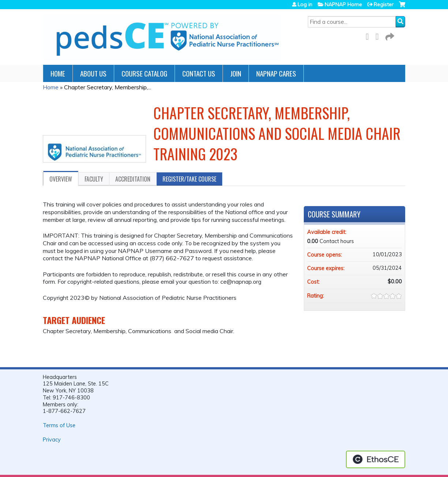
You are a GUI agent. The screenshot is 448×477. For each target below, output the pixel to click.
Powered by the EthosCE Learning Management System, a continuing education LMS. (376, 459)
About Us (93, 73)
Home (58, 73)
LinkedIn (379, 35)
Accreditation (133, 179)
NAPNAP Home (343, 4)
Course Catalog (144, 73)
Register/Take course (189, 179)
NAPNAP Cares (276, 73)
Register (384, 4)
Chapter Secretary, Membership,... (108, 87)
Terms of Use (59, 425)
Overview (61, 179)
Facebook (369, 35)
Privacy (52, 440)
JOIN (236, 73)
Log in (305, 4)
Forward (389, 35)
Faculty (94, 179)
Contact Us (199, 73)
